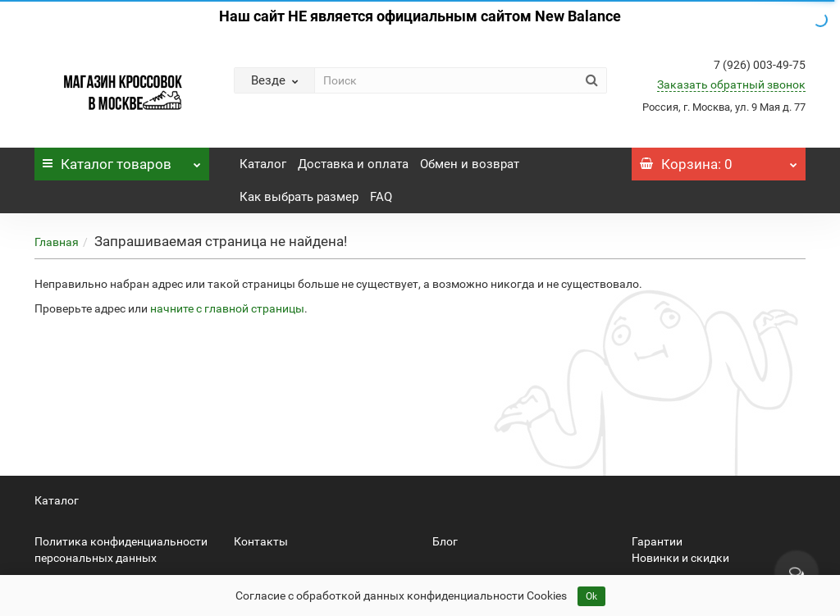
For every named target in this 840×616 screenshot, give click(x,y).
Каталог (122, 160)
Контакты (261, 541)
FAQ (381, 197)
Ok (591, 596)
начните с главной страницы (227, 308)
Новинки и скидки (680, 558)
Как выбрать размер (299, 197)
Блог (445, 541)
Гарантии (657, 541)
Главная (57, 242)
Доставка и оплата (353, 164)
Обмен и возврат (470, 164)
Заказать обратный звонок (731, 84)
